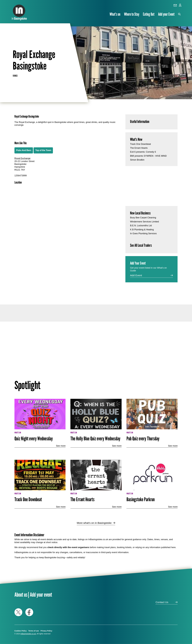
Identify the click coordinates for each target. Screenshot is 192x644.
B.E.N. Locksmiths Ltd (141, 226)
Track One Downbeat (140, 144)
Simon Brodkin (137, 160)
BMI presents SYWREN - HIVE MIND (148, 156)
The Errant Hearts (139, 148)
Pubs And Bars (24, 150)
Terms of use (34, 631)
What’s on (115, 14)
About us (21, 595)
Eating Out (149, 14)
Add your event (41, 595)
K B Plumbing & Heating (142, 230)
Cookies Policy (21, 631)
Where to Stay (132, 14)
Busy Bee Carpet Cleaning (143, 218)
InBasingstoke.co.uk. (28, 634)
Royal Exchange (22, 158)
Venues (15, 76)
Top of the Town (43, 150)
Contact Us (162, 602)
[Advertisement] (65, 269)
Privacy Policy (46, 631)
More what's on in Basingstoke (94, 523)
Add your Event (166, 14)
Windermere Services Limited (144, 222)
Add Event (136, 275)
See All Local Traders (141, 245)
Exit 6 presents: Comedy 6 (143, 152)
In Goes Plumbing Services (143, 233)
